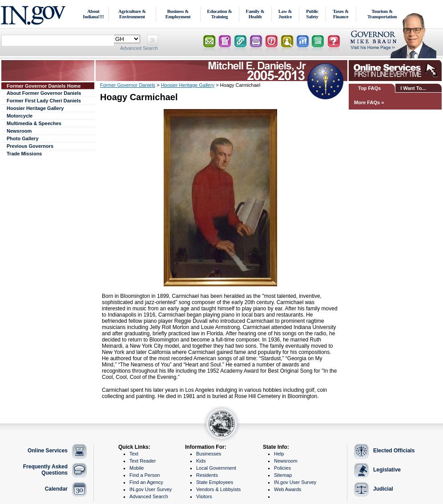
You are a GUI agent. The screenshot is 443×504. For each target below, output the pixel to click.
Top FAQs (369, 88)
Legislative (387, 470)
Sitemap (283, 475)
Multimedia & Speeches (34, 123)
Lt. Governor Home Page (396, 42)
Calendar (56, 489)
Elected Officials (394, 451)
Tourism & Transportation (382, 14)
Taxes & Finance (341, 14)
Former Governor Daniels (128, 85)
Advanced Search (139, 48)
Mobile (137, 468)
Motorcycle (20, 116)
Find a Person (145, 475)
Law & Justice (285, 14)
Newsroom (19, 131)
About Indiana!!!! (93, 14)
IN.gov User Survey (151, 489)
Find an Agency (146, 482)
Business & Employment (178, 14)
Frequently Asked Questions (45, 470)
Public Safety (312, 14)
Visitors (204, 496)
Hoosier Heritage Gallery (35, 108)
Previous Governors (30, 146)
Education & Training (220, 14)
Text (134, 454)
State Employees (215, 482)
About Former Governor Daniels (44, 93)
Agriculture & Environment (132, 14)
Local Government (216, 468)
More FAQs (367, 102)
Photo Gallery (23, 138)
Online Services (48, 451)
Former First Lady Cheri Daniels (44, 101)
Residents (207, 475)
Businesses (209, 454)
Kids (201, 461)
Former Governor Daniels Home (44, 86)
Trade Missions (24, 154)
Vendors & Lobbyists (218, 489)
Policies (282, 468)
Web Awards (288, 489)
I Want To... (413, 88)
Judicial (383, 489)
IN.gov (34, 14)
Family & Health (255, 14)
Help (279, 454)
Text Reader (143, 461)
